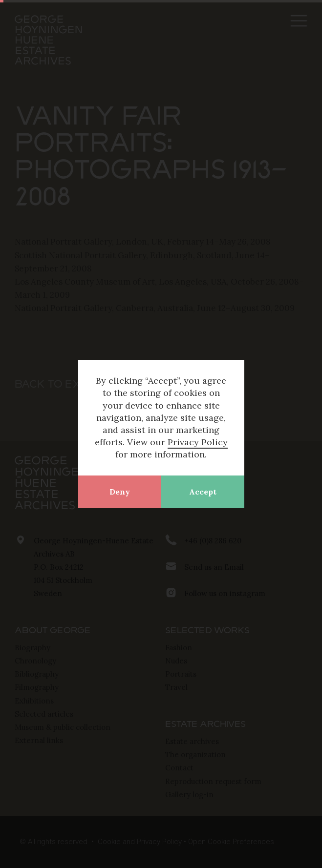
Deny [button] (120, 492)
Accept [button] (203, 492)
